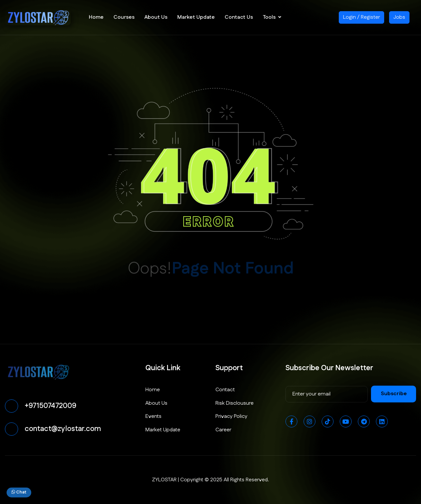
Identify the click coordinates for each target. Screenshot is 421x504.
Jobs (399, 17)
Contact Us (239, 17)
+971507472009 (50, 406)
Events (153, 416)
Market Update (196, 17)
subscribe (394, 394)
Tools (269, 17)
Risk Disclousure (235, 403)
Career (223, 430)
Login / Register (361, 17)
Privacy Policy (231, 416)
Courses (124, 17)
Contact (225, 390)
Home (96, 17)
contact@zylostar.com (63, 429)
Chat (19, 492)
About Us (156, 17)
